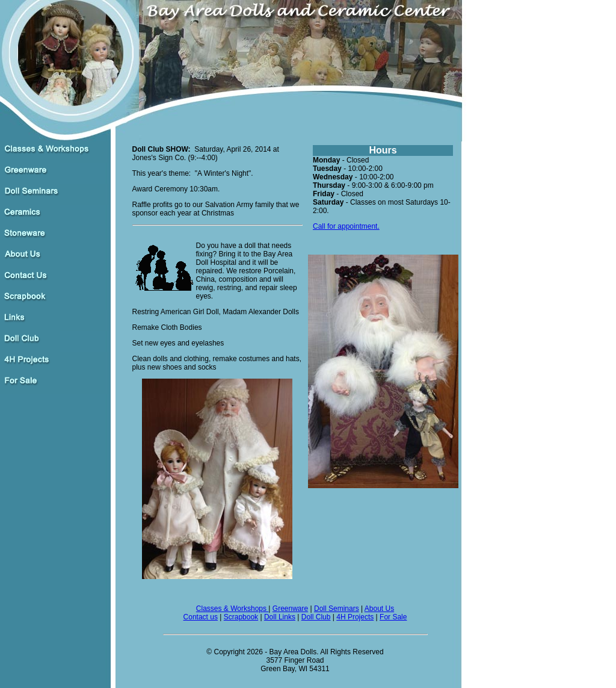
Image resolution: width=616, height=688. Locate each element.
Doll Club (316, 617)
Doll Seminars (337, 609)
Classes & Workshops (233, 609)
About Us (379, 609)
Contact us (201, 617)
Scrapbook (241, 617)
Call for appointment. (346, 226)
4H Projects (355, 617)
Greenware (290, 609)
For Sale (393, 617)
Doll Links (280, 617)
